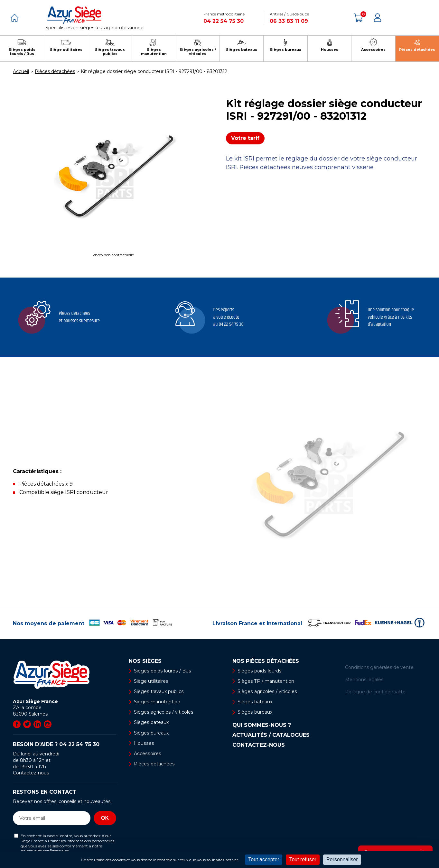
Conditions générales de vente (379, 667)
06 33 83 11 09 (289, 21)
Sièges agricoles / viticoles (163, 712)
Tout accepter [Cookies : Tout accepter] (264, 859)
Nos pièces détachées (266, 661)
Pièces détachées (154, 764)
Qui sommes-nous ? (262, 726)
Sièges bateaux (151, 723)
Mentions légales (364, 680)
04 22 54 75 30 (224, 21)
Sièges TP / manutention (266, 681)
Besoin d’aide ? (56, 744)
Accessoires (147, 754)
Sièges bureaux (151, 733)
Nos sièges (145, 661)
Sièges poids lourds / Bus (162, 671)
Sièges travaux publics (159, 691)
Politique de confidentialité (375, 692)
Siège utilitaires (151, 681)
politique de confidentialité (45, 851)
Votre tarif (245, 138)
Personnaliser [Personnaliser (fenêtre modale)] (342, 859)
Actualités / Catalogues (271, 736)
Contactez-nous (31, 773)
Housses (144, 743)
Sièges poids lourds (259, 671)
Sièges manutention (157, 702)
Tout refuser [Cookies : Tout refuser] (303, 859)
